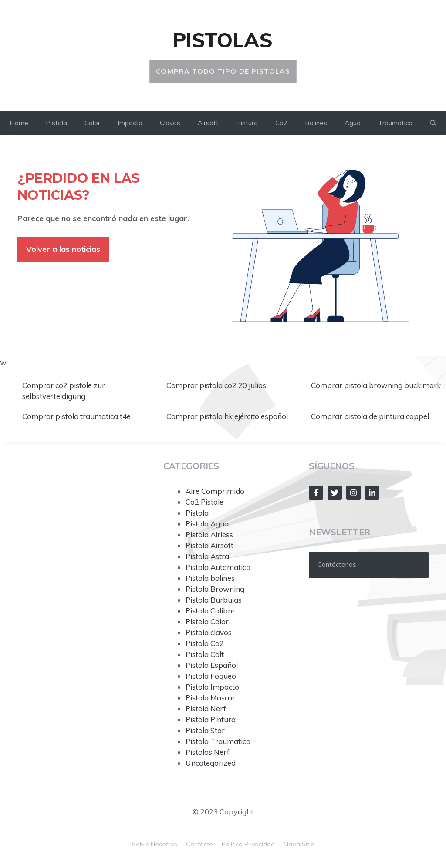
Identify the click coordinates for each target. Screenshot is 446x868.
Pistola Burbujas (214, 600)
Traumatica (395, 123)
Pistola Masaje (210, 698)
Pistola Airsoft (209, 545)
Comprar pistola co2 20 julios (217, 385)
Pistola (56, 123)
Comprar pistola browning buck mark (377, 385)
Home (19, 123)
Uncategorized (211, 763)
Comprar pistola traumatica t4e (77, 416)
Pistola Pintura (211, 719)
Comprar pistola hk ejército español (228, 416)
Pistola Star (205, 730)
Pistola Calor (207, 622)
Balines (316, 123)
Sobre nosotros (155, 844)
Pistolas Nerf (208, 752)
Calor (92, 123)
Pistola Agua (207, 524)
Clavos (170, 123)
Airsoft (208, 123)
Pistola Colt (205, 654)
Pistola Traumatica (218, 741)
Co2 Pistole (204, 502)
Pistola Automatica (218, 567)
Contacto (199, 844)
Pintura (247, 123)
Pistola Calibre (210, 611)
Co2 (281, 123)
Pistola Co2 (205, 643)
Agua (353, 123)
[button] (433, 123)
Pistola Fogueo (211, 676)
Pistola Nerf (206, 709)
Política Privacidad (248, 844)
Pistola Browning (215, 589)
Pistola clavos (209, 632)
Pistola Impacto (212, 687)
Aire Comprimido (215, 491)
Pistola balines (210, 578)
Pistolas (223, 40)
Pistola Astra (207, 556)
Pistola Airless (209, 535)
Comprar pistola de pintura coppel (371, 416)
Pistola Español (212, 665)
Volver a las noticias (63, 249)
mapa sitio (299, 844)
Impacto (130, 123)
